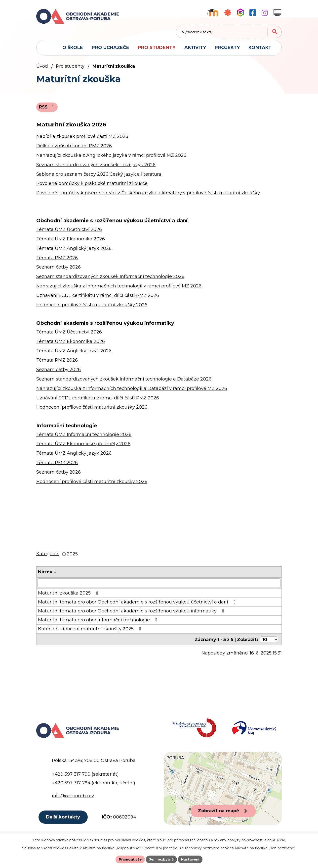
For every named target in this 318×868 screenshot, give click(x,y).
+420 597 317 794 (71, 787)
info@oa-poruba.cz (73, 800)
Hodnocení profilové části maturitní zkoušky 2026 (92, 307)
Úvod (42, 68)
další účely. (277, 840)
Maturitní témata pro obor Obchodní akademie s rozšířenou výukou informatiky (132, 613)
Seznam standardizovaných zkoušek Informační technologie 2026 (110, 279)
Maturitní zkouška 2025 (69, 596)
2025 (72, 556)
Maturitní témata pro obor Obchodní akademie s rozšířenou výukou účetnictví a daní (138, 604)
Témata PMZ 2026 (57, 260)
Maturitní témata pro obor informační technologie (99, 622)
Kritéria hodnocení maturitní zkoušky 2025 (90, 631)
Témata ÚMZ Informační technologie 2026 (84, 437)
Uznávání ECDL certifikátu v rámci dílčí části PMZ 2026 (98, 298)
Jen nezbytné (161, 859)
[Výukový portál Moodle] (213, 13)
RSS (48, 109)
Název (45, 574)
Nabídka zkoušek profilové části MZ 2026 (82, 139)
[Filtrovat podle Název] (159, 586)
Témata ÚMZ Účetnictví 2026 (69, 232)
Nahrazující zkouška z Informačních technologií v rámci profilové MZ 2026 (119, 288)
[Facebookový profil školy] (253, 13)
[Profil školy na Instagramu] (265, 13)
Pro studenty (70, 68)
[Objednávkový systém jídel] (228, 13)
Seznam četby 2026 (59, 270)
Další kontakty (64, 821)
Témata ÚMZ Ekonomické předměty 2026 (83, 446)
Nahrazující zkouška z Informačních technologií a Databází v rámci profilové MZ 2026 (132, 391)
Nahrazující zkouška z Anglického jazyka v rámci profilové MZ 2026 (111, 158)
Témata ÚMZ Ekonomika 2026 (71, 241)
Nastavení (192, 859)
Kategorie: (48, 556)
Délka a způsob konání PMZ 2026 (74, 148)
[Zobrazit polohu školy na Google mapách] (223, 792)
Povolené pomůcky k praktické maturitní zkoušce (92, 186)
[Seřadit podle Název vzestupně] (55, 573)
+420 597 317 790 (71, 778)
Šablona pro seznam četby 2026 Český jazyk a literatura (99, 176)
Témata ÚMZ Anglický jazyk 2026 (74, 251)
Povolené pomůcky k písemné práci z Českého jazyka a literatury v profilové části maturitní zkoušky (148, 195)
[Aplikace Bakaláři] (240, 13)
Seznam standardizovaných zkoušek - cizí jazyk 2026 (96, 167)
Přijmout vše (129, 859)
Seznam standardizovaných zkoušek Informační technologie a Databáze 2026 (124, 381)
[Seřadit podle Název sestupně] (55, 575)
